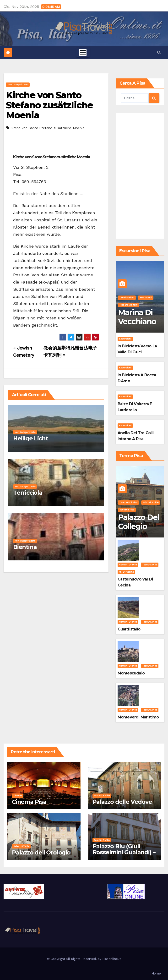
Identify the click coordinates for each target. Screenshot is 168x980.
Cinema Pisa (29, 802)
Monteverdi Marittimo (138, 717)
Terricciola (28, 493)
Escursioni (146, 298)
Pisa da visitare (128, 305)
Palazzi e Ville (151, 502)
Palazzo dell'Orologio (41, 852)
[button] (159, 52)
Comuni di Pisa (128, 502)
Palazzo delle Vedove (122, 802)
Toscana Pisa (127, 510)
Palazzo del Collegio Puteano (138, 526)
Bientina (25, 547)
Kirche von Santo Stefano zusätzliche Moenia (49, 105)
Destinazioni (127, 298)
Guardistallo (129, 629)
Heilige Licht (30, 438)
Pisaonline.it (112, 959)
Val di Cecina (126, 572)
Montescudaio (131, 673)
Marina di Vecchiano (137, 317)
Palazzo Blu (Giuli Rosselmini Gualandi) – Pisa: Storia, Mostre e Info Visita (124, 855)
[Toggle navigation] (83, 52)
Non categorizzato (18, 85)
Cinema (18, 796)
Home (156, 973)
